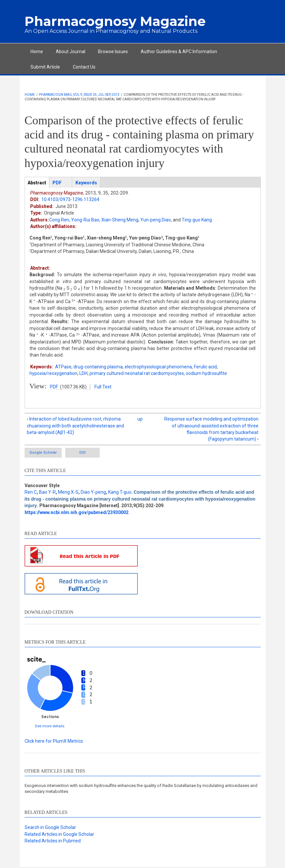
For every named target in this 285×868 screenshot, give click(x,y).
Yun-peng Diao (156, 220)
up (140, 419)
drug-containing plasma (98, 367)
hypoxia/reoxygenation (53, 373)
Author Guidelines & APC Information (179, 52)
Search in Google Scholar (50, 827)
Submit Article (45, 67)
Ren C (31, 492)
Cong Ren (59, 220)
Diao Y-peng (93, 492)
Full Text (103, 387)
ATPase (63, 367)
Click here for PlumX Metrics (54, 741)
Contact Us (84, 67)
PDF (54, 387)
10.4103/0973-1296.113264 (70, 199)
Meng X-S (68, 492)
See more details (50, 726)
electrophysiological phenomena (158, 367)
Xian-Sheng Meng (120, 220)
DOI (82, 453)
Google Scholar (43, 453)
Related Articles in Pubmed (53, 841)
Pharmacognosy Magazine (115, 21)
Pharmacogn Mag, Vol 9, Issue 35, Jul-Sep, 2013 (79, 95)
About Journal (71, 52)
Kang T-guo (120, 492)
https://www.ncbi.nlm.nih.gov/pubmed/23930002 (77, 512)
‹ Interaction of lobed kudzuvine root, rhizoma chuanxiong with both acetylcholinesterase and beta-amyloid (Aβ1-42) (75, 426)
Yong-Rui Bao (85, 220)
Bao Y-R (47, 492)
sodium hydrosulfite (206, 373)
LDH (83, 373)
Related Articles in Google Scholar (59, 834)
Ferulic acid (205, 367)
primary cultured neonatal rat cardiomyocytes (137, 373)
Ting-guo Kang (197, 220)
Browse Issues (113, 52)
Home (37, 52)
